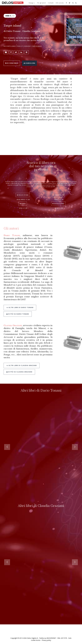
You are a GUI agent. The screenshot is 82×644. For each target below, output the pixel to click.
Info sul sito (60, 3)
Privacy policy (46, 640)
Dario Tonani (12, 235)
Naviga (32, 3)
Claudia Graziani (13, 325)
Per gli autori (41, 3)
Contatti (51, 3)
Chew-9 (8, 16)
